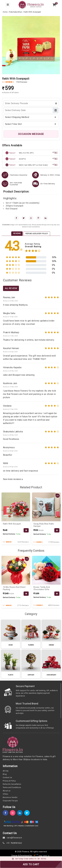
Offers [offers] (5, 794)
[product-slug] (32, 12)
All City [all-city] (6, 771)
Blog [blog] (5, 774)
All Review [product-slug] (11, 288)
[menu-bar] (8, 5)
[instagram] (13, 813)
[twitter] (24, 218)
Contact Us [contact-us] (7, 777)
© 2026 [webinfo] (19, 852)
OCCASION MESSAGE (31, 134)
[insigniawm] (42, 856)
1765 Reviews (22, 82)
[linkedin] (46, 218)
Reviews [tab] (17, 233)
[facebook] (16, 218)
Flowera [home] (26, 852)
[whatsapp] (31, 218)
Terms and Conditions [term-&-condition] (12, 787)
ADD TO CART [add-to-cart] (31, 864)
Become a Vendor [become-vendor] (10, 797)
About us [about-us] (7, 791)
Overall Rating (33, 247)
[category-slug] (16, 12)
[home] (31, 4)
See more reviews (13, 479)
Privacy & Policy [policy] (9, 781)
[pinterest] (38, 218)
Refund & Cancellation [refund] (12, 784)
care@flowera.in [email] (12, 838)
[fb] (6, 813)
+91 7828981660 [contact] (12, 843)
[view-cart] (54, 5)
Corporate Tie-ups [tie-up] (10, 801)
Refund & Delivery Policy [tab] (37, 234)
